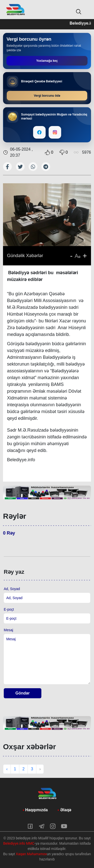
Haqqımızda (37, 810)
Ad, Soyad (12, 589)
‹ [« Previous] (7, 769)
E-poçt (9, 609)
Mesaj (8, 630)
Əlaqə (66, 810)
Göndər (23, 693)
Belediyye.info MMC (19, 843)
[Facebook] (39, 132)
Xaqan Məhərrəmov (31, 854)
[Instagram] (55, 132)
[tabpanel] (47, 493)
